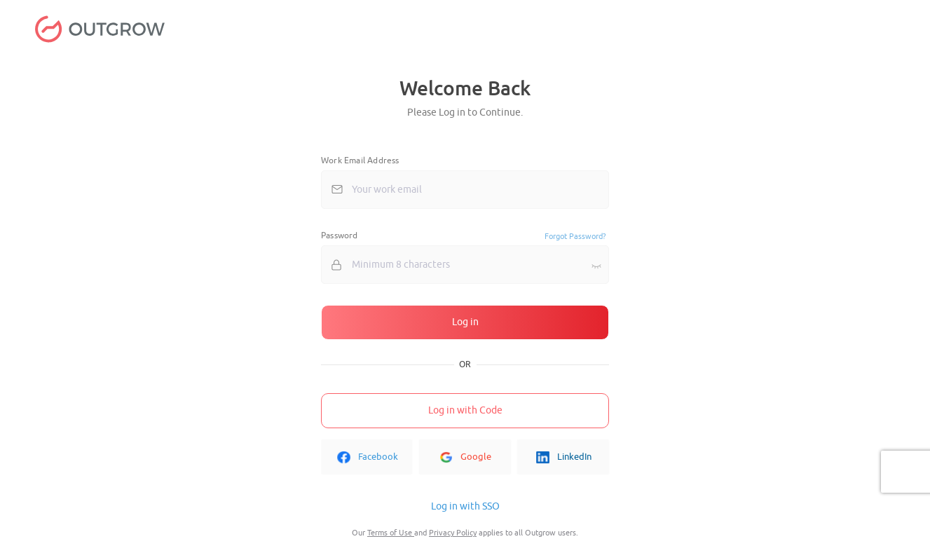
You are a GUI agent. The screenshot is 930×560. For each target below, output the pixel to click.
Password (340, 235)
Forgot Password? (575, 236)
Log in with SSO (465, 506)
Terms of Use (391, 533)
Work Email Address (360, 161)
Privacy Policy (453, 533)
